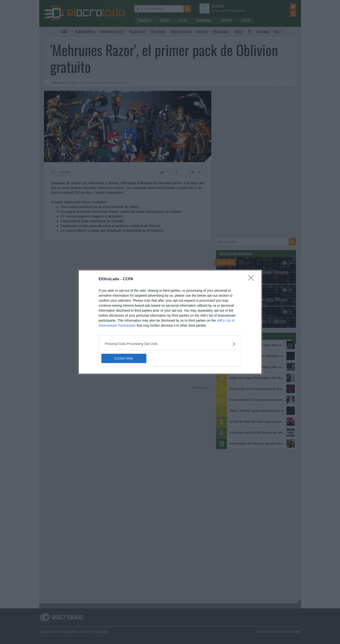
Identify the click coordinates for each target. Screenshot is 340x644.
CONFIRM (124, 358)
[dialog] (170, 322)
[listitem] (170, 344)
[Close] (252, 279)
